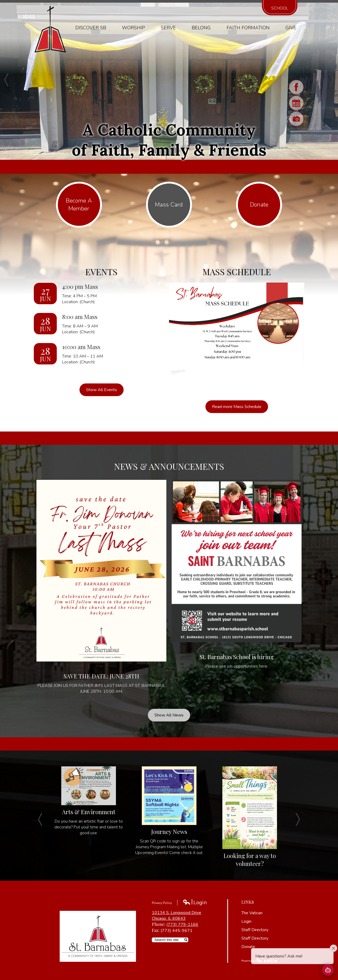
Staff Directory (255, 930)
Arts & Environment (89, 812)
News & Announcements (169, 466)
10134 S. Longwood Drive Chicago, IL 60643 (177, 916)
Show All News (169, 715)
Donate (248, 947)
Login (195, 902)
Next (332, 80)
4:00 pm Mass (80, 287)
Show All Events (102, 390)
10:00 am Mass (81, 347)
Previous (6, 80)
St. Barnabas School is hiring (237, 657)
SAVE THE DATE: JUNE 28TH (101, 676)
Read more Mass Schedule (237, 407)
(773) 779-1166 (182, 925)
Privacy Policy (162, 903)
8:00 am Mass (80, 317)
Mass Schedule (237, 272)
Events (101, 272)
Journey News (169, 832)
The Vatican (252, 913)
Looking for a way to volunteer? (250, 860)
